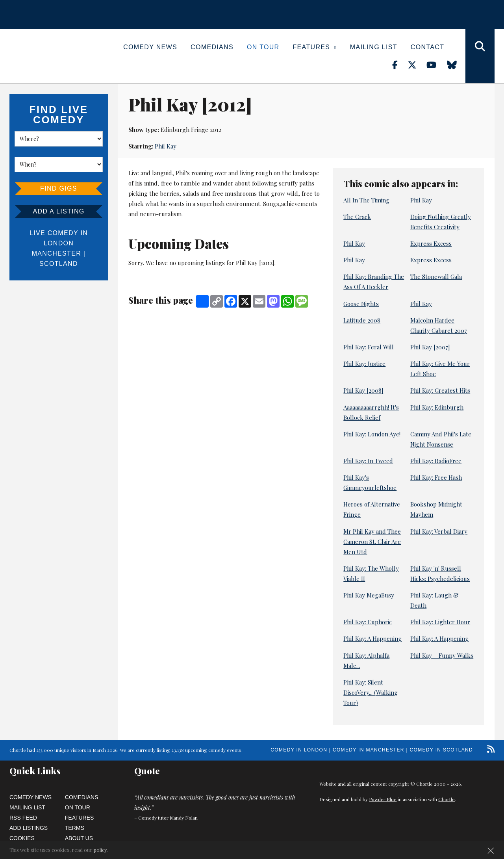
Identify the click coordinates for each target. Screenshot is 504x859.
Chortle (447, 799)
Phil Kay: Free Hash (436, 477)
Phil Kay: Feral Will (369, 347)
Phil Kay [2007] (430, 347)
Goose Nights (361, 304)
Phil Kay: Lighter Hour (440, 622)
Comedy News (150, 47)
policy (100, 850)
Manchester (57, 253)
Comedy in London (299, 750)
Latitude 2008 (362, 320)
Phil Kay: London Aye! (372, 434)
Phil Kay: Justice (364, 364)
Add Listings (29, 828)
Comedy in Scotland (441, 750)
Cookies (22, 838)
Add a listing (58, 211)
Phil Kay (166, 146)
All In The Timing (366, 200)
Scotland (59, 264)
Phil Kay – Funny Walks (442, 655)
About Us (79, 838)
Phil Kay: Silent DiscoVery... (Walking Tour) (371, 692)
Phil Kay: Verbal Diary (439, 531)
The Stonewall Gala (436, 276)
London (59, 243)
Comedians (212, 47)
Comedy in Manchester (369, 750)
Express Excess (431, 243)
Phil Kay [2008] (363, 390)
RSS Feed (23, 818)
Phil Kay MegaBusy (369, 595)
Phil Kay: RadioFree (436, 461)
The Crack (357, 217)
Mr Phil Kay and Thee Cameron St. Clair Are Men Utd (372, 542)
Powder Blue (383, 799)
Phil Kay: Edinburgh (437, 407)
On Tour (263, 47)
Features (315, 47)
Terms (75, 828)
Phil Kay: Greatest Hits (440, 390)
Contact (427, 47)
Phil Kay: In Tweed (368, 461)
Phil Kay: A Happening (372, 638)
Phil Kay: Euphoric (368, 622)
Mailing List (374, 47)
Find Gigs (59, 188)
